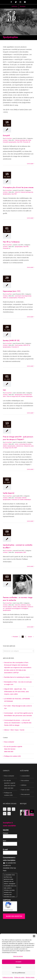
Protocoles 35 (26, 142)
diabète (5, 446)
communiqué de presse (25, 444)
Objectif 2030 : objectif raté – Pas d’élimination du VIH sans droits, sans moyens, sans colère (16, 691)
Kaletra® (24, 498)
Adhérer (24, 785)
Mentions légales (30, 977)
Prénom (6, 833)
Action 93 (17, 192)
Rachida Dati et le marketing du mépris (17, 677)
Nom (5, 841)
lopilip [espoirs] (9, 493)
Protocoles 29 (15, 500)
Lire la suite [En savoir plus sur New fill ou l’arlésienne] (30, 267)
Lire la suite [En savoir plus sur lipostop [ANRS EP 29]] (30, 366)
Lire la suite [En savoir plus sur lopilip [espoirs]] (30, 521)
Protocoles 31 (21, 298)
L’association (25, 776)
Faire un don (25, 790)
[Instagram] (14, 809)
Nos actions (25, 780)
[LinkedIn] (9, 814)
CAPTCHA (7, 900)
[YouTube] (5, 814)
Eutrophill (6, 136)
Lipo (4, 390)
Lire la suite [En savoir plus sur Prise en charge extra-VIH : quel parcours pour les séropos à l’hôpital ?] (30, 469)
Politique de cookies (8, 977)
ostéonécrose (20, 446)
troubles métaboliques (27, 396)
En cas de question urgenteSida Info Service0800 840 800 (13, 749)
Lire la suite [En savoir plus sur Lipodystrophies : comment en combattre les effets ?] (30, 566)
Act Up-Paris (8, 138)
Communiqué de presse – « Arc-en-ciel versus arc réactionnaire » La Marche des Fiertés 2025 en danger (18, 723)
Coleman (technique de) (21, 140)
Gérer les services (18, 956)
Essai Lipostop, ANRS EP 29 (22, 345)
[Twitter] (9, 809)
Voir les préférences (18, 973)
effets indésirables (22, 607)
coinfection (23, 605)
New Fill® (20, 142)
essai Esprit (18, 296)
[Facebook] (5, 809)
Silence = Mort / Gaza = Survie (14, 730)
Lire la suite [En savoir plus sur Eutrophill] (30, 164)
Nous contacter (9, 742)
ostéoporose (27, 446)
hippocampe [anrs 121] (12, 291)
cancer (17, 444)
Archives (5, 140)
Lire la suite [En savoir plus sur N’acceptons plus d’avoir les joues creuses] (30, 218)
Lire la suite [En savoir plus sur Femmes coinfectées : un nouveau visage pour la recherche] (30, 627)
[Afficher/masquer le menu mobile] (33, 12)
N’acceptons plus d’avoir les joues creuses (18, 188)
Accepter (18, 962)
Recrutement (25, 794)
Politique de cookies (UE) (12, 756)
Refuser (18, 967)
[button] (34, 936)
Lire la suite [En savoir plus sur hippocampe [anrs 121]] (30, 317)
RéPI (16, 448)
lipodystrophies (13, 142)
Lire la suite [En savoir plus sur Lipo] (30, 413)
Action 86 (17, 605)
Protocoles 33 (7, 248)
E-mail (5, 849)
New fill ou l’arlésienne (11, 242)
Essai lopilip (18, 498)
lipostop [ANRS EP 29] (11, 341)
